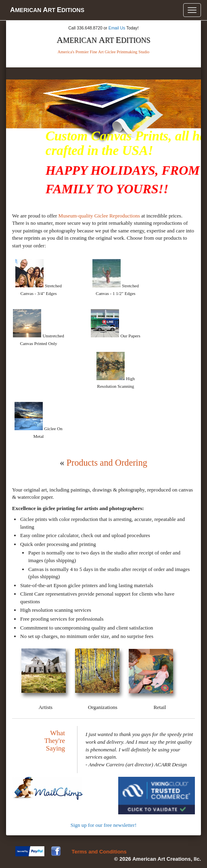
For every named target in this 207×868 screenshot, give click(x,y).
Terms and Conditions (99, 852)
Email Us (117, 28)
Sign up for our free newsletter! (104, 825)
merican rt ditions (47, 10)
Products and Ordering (107, 463)
